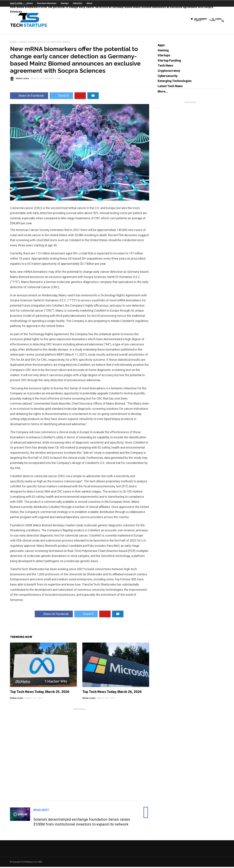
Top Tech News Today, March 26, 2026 (112, 693)
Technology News (58, 43)
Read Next (41, 811)
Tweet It (61, 97)
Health (25, 43)
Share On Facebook (29, 97)
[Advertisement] (80, 755)
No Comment (199, 19)
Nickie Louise (17, 699)
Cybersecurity (168, 77)
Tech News (165, 67)
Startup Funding (169, 62)
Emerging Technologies (175, 82)
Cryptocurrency (169, 72)
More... (163, 93)
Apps (161, 46)
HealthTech (38, 43)
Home (14, 43)
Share (217, 19)
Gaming (163, 51)
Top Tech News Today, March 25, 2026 (40, 693)
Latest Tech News (170, 87)
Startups (164, 56)
